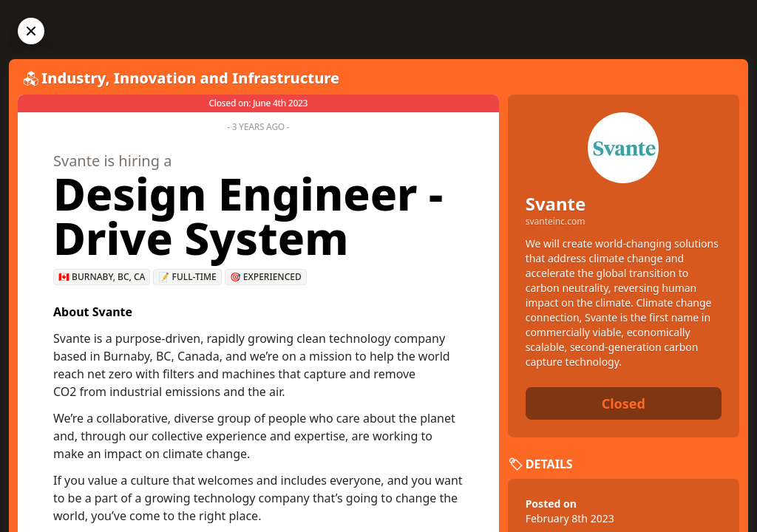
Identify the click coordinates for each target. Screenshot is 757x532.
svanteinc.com (556, 222)
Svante (556, 204)
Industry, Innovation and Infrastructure (190, 78)
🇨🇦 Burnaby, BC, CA (102, 277)
